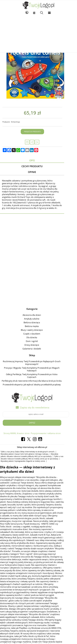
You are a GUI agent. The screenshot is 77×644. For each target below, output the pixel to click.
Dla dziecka (38, 333)
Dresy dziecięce (38, 340)
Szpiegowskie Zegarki (17, 451)
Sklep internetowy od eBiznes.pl (38, 437)
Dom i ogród (38, 337)
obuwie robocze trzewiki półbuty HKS (18, 446)
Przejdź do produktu (39, 132)
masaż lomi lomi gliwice (12, 444)
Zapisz (38, 413)
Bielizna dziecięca (38, 318)
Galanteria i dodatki (38, 344)
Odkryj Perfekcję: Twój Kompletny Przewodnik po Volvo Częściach (38, 367)
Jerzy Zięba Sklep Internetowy (24, 441)
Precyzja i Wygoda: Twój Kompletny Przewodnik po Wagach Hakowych (38, 363)
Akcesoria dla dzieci (38, 310)
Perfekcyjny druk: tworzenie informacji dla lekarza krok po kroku (38, 371)
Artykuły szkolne (38, 314)
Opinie (38, 173)
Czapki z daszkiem (38, 329)
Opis (38, 161)
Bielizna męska (38, 322)
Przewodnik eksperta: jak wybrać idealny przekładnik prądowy (38, 374)
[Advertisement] (38, 34)
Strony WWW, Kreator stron (23, 423)
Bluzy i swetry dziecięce (38, 325)
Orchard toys (17, 122)
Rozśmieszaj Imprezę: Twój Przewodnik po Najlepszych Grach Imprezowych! (38, 358)
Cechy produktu (38, 167)
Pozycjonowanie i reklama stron (52, 423)
